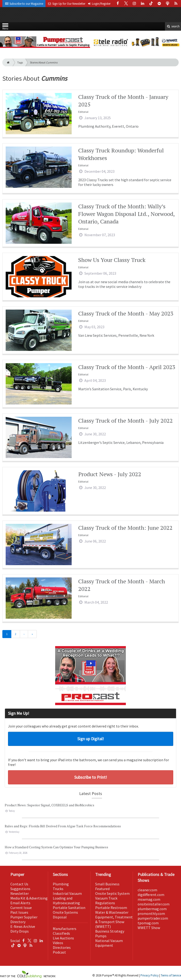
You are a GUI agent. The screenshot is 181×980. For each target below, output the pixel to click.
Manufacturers (65, 929)
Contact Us (19, 884)
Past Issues (19, 912)
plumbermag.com (152, 909)
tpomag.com (148, 923)
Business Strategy (110, 931)
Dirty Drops (20, 931)
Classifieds (61, 933)
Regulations (105, 903)
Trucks (58, 889)
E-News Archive (23, 926)
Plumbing (61, 884)
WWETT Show (149, 928)
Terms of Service (171, 975)
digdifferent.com (151, 895)
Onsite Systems (65, 912)
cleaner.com (147, 890)
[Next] (24, 634)
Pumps (101, 936)
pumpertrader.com (153, 918)
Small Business (107, 884)
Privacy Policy (150, 975)
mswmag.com (149, 899)
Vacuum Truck (106, 898)
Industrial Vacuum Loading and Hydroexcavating (67, 898)
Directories (62, 947)
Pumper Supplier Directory (24, 919)
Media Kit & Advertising (29, 898)
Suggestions (20, 889)
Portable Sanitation (69, 908)
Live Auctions (63, 938)
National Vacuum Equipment (109, 943)
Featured (102, 889)
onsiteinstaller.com (154, 904)
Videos (58, 943)
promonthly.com (151, 913)
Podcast (59, 952)
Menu (5, 27)
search (173, 26)
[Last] (32, 634)
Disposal (60, 917)
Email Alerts (20, 903)
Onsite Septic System (112, 893)
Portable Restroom (111, 908)
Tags (20, 62)
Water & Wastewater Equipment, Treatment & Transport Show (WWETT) (114, 919)
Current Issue (21, 908)
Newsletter (20, 893)
